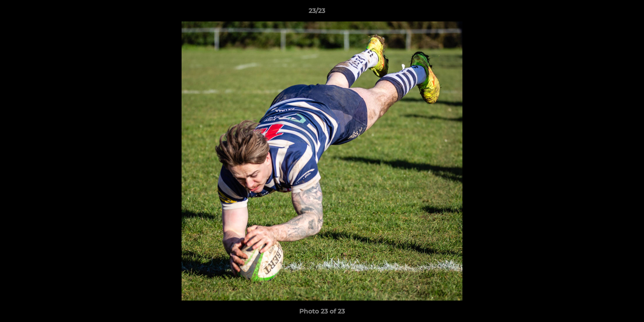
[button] (606, 13)
